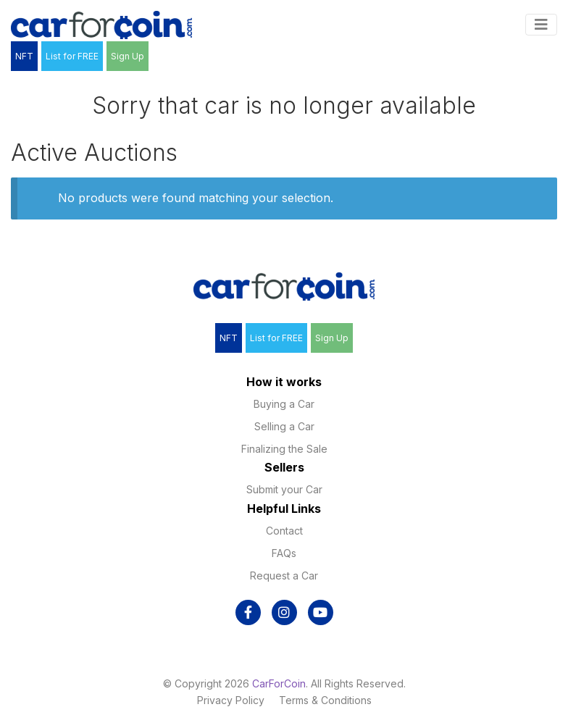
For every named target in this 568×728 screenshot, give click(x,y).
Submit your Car (284, 489)
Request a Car (284, 576)
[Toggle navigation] (541, 25)
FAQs (284, 553)
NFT (24, 56)
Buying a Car (284, 404)
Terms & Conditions (325, 700)
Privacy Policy (231, 700)
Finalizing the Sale (284, 449)
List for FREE (72, 56)
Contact (284, 531)
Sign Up (128, 56)
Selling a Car (284, 426)
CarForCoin (279, 683)
